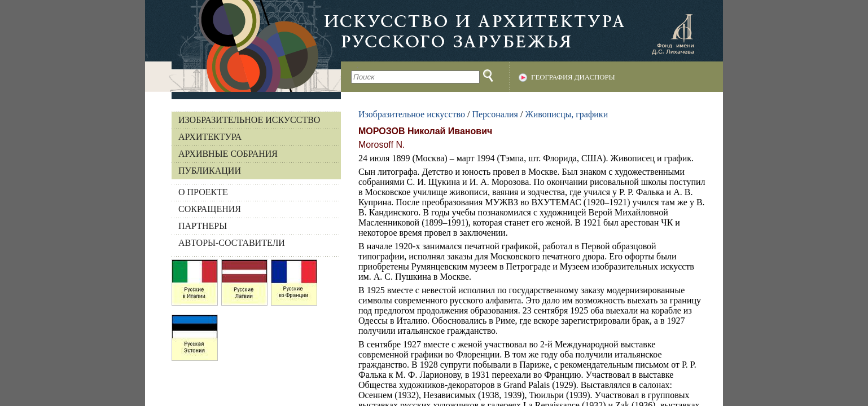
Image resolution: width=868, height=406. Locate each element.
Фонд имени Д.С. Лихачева (673, 34)
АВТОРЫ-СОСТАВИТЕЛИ (232, 243)
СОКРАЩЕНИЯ (210, 209)
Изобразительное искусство (249, 120)
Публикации (210, 171)
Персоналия (495, 114)
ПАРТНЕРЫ (203, 226)
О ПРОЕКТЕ (203, 192)
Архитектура (210, 137)
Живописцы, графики (566, 114)
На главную (243, 46)
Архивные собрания (228, 154)
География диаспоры (573, 77)
